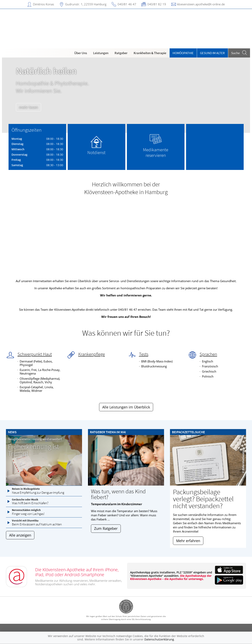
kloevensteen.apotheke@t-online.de (201, 4)
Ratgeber (121, 53)
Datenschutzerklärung (159, 639)
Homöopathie (183, 53)
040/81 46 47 (127, 4)
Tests (144, 354)
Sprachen (208, 354)
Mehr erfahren (188, 541)
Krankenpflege (92, 354)
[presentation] (7, 96)
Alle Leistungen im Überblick (126, 407)
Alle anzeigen (20, 535)
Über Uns (81, 53)
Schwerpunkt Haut (35, 354)
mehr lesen (30, 107)
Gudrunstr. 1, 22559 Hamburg (86, 4)
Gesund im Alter (212, 53)
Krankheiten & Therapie (150, 53)
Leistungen (101, 53)
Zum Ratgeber (106, 528)
